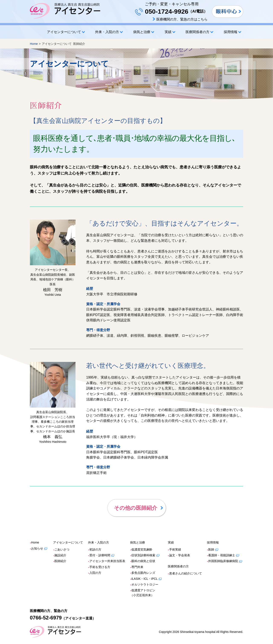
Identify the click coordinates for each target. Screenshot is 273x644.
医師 (211, 549)
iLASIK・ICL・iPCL (144, 579)
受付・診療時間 (100, 555)
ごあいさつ (62, 549)
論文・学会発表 (180, 555)
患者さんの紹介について (186, 573)
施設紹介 (60, 555)
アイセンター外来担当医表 (107, 561)
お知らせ (37, 548)
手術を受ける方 (100, 567)
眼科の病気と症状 (143, 561)
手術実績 (175, 549)
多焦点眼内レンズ (143, 573)
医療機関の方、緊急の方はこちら (182, 19)
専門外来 (137, 567)
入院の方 (95, 573)
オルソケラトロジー (145, 584)
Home (34, 32)
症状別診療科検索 (143, 555)
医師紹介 (60, 561)
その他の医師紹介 (136, 508)
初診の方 (95, 549)
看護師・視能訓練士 (222, 555)
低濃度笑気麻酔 (142, 549)
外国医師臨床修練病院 (223, 561)
